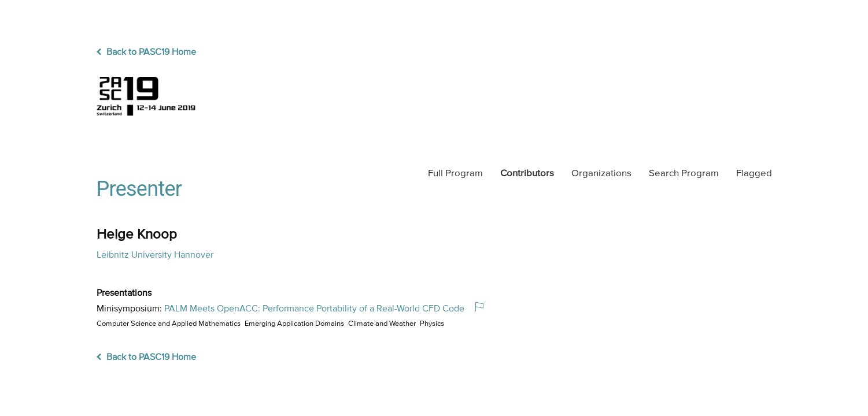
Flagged (754, 174)
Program (455, 174)
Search (684, 174)
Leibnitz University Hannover (155, 255)
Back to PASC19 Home (146, 53)
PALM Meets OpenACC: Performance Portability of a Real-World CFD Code (314, 309)
